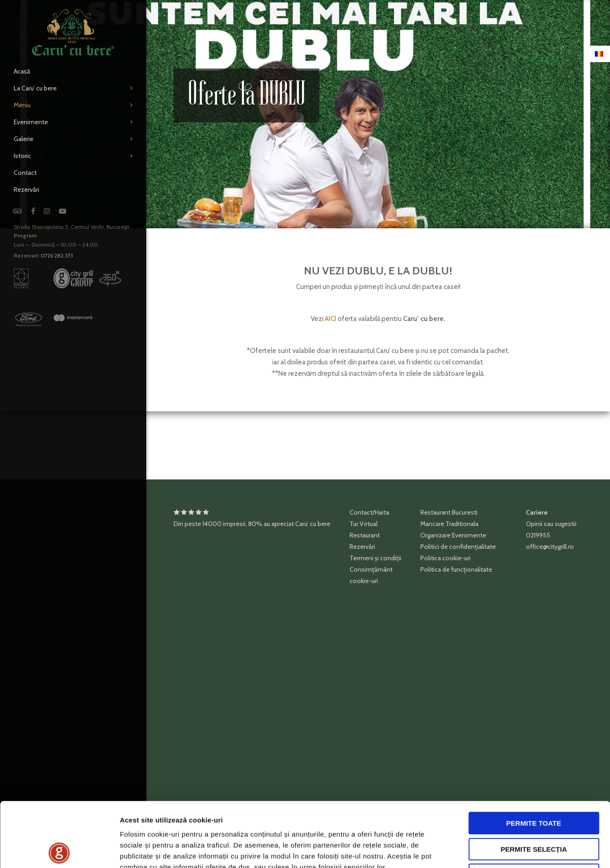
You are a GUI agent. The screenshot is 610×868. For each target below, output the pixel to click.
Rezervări (27, 189)
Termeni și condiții (375, 558)
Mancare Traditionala (449, 524)
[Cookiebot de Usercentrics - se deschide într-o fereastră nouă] (59, 850)
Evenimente (31, 122)
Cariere (537, 512)
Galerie (24, 139)
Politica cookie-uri (446, 558)
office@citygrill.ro (550, 547)
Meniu (22, 105)
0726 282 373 (57, 255)
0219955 (538, 535)
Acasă (22, 71)
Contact (25, 173)
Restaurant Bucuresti (449, 512)
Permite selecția (533, 785)
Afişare (457, 850)
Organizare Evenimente (453, 535)
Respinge (534, 810)
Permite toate (534, 759)
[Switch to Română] (599, 54)
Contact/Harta (369, 512)
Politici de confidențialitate (458, 547)
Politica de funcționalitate (456, 569)
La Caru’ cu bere (35, 88)
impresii (234, 524)
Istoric (22, 156)
